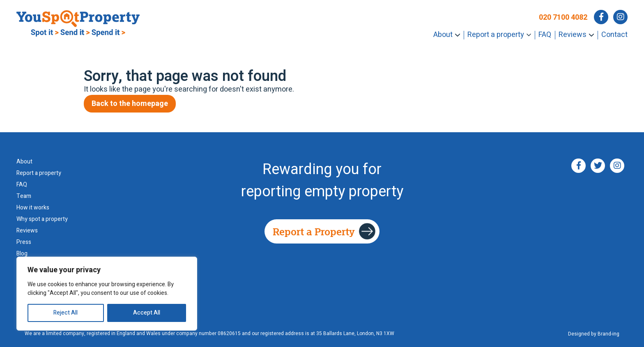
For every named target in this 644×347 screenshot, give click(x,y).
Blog (22, 254)
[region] (107, 294)
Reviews (573, 35)
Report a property (496, 35)
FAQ (545, 35)
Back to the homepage (130, 104)
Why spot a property (42, 219)
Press (24, 242)
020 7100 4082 (563, 17)
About (443, 35)
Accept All (147, 313)
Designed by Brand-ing (594, 334)
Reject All (66, 313)
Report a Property (314, 231)
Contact (614, 35)
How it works (33, 208)
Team (24, 196)
